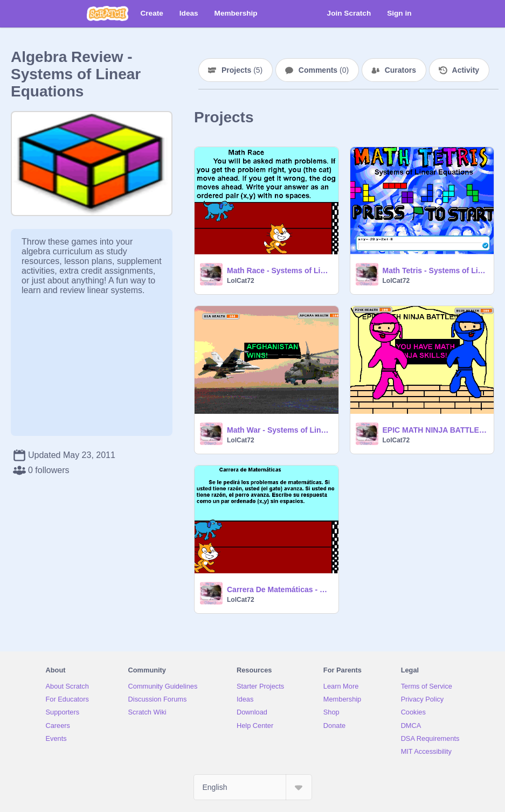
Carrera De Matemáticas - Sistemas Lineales (279, 589)
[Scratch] (108, 13)
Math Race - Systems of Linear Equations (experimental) (279, 270)
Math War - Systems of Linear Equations (279, 430)
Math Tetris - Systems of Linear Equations (435, 270)
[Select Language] (253, 787)
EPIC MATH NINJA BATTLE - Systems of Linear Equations (435, 430)
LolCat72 (241, 281)
